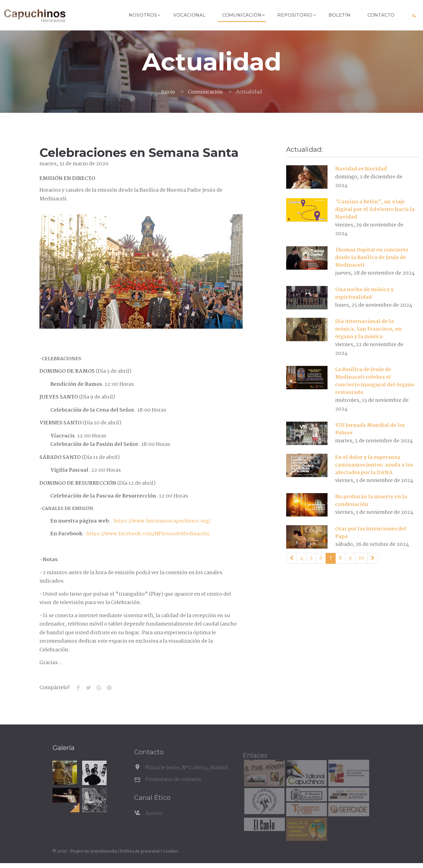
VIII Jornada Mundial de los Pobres (370, 429)
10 (361, 558)
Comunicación (242, 15)
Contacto (381, 15)
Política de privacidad (140, 851)
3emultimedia (104, 851)
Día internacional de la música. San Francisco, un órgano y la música (368, 329)
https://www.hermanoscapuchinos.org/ (162, 521)
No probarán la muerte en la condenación (371, 501)
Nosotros (143, 15)
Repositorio (295, 15)
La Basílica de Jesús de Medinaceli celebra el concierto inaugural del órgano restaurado (375, 381)
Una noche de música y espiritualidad (364, 294)
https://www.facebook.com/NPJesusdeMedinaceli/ (148, 534)
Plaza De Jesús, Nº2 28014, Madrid (187, 777)
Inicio (168, 92)
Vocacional (189, 15)
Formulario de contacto (173, 789)
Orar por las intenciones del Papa (371, 533)
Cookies (171, 851)
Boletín (340, 15)
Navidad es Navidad (361, 169)
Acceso (154, 823)
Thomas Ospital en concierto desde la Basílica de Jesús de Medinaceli (372, 258)
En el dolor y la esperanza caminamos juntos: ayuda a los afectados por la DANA (374, 465)
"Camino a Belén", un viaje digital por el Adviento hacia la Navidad (375, 210)
